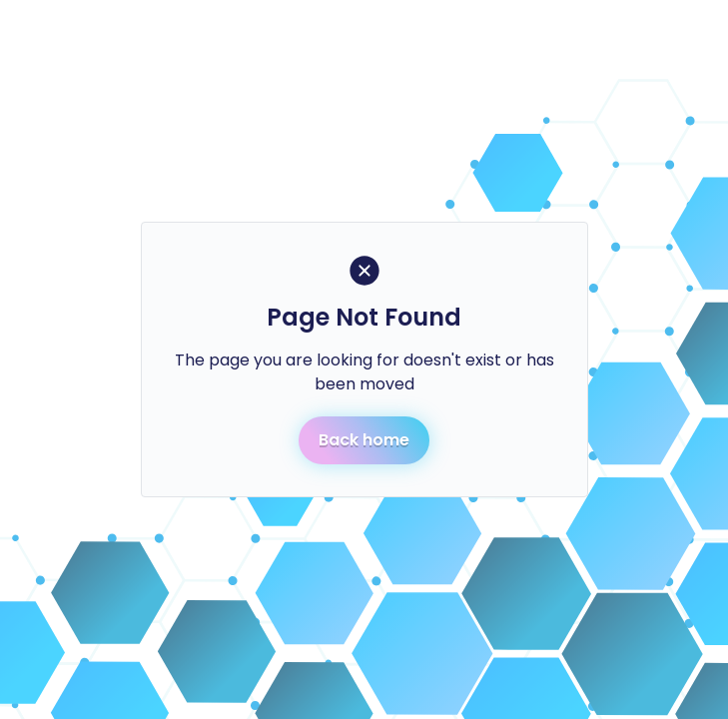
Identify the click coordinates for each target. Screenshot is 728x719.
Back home (364, 440)
